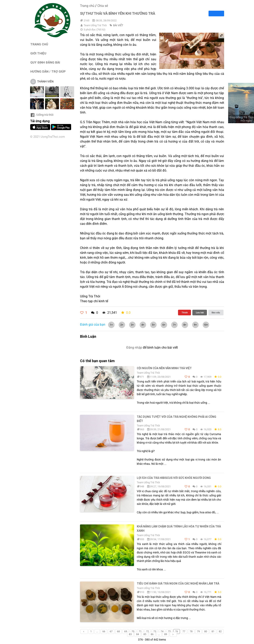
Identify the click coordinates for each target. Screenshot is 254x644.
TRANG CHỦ (39, 44)
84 (138, 634)
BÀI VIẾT (118, 25)
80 (206, 631)
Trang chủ (87, 6)
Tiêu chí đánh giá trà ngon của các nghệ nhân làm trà (178, 584)
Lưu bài (200, 313)
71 (140, 631)
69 (126, 631)
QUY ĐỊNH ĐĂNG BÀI (45, 62)
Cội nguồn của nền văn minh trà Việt (164, 368)
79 (198, 631)
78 (191, 631)
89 (166, 634)
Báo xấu (216, 313)
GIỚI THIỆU (38, 53)
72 (148, 631)
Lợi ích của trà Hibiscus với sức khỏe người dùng (174, 478)
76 (177, 631)
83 (130, 634)
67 (111, 631)
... (97, 631)
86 (152, 634)
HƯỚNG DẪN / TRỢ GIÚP (48, 71)
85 (145, 634)
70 (133, 631)
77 (184, 631)
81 (213, 631)
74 (162, 631)
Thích (185, 313)
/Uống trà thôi (42, 115)
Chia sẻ (103, 6)
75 (169, 631)
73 (155, 631)
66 (104, 631)
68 (118, 631)
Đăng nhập (134, 348)
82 (220, 631)
